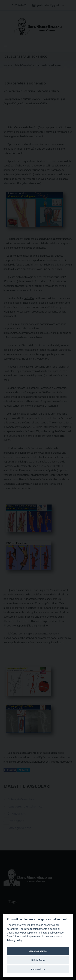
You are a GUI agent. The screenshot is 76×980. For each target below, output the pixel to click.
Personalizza (38, 969)
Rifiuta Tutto (38, 960)
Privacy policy (15, 941)
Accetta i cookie (38, 951)
